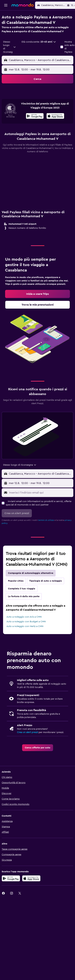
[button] (6, 5)
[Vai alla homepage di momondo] (23, 5)
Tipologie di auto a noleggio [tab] (46, 594)
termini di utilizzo (46, 533)
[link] (37, 307)
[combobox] (10, 47)
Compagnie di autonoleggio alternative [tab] (31, 586)
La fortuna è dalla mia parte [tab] (24, 610)
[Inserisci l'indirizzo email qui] (40, 506)
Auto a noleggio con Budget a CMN (26, 635)
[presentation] (55, 129)
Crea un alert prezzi (27, 746)
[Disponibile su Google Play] (35, 130)
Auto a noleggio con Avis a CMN (24, 630)
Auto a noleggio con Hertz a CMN (25, 639)
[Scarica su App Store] (55, 130)
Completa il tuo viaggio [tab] (22, 602)
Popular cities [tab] (16, 594)
